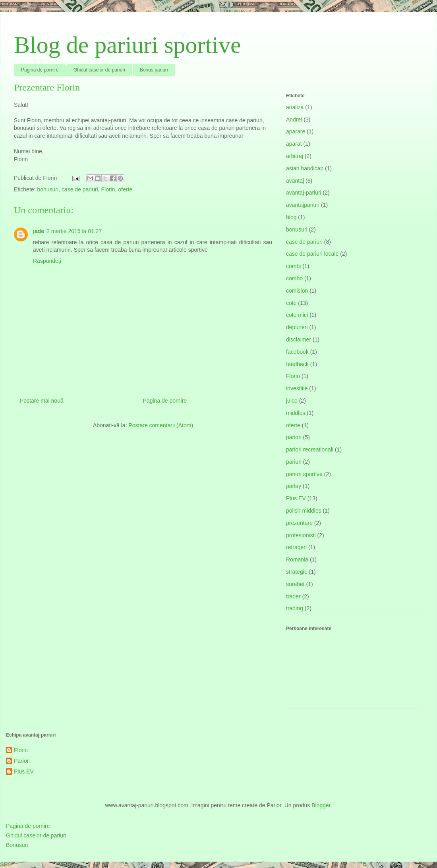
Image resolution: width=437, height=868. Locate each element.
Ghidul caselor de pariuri (99, 70)
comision (297, 291)
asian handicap (305, 168)
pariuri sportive (304, 474)
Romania (297, 559)
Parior (21, 761)
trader (293, 596)
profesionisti (301, 535)
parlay (294, 486)
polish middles (304, 511)
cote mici (297, 315)
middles (296, 413)
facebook (297, 352)
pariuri (294, 462)
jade (39, 231)
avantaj (295, 181)
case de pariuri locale (312, 254)
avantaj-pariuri (304, 193)
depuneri (297, 327)
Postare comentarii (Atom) (161, 425)
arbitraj (295, 156)
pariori (294, 437)
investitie (297, 388)
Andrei (294, 120)
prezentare (299, 523)
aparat (294, 144)
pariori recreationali (310, 449)
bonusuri (48, 189)
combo (294, 278)
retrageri (296, 547)
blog (291, 217)
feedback (297, 364)
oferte (125, 189)
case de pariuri (80, 189)
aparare (296, 131)
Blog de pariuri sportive (128, 45)
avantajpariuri (303, 205)
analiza (295, 107)
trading (295, 608)
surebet (295, 584)
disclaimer (299, 339)
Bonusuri (17, 845)
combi (293, 266)
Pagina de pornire (40, 70)
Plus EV (296, 498)
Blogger (321, 805)
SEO (6, 864)
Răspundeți (47, 261)
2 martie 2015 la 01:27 (74, 231)
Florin (108, 189)
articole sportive (188, 250)
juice (292, 401)
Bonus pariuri (154, 70)
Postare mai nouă (42, 401)
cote (291, 303)
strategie (297, 572)
